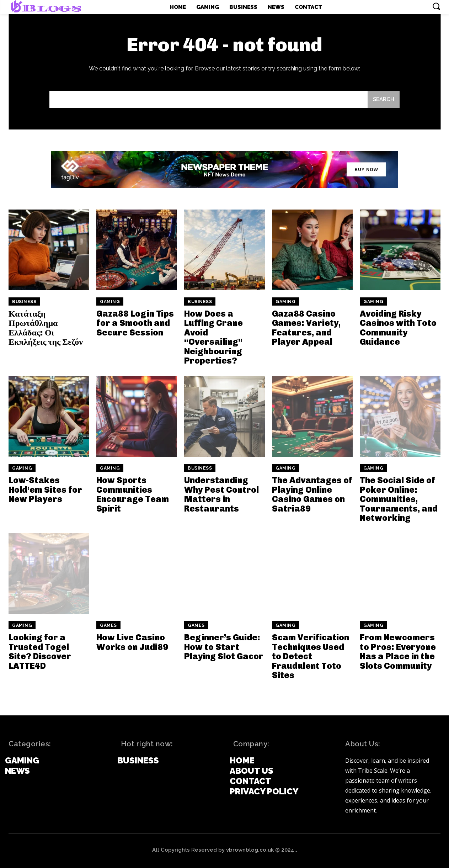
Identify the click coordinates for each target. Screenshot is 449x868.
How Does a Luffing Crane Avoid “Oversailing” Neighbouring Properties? (213, 337)
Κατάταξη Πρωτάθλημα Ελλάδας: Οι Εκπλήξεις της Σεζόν (46, 328)
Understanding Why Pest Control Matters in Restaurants (221, 494)
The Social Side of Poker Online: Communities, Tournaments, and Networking (399, 499)
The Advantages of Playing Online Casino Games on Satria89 (312, 494)
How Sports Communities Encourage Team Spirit (133, 494)
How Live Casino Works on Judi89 (132, 642)
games (108, 625)
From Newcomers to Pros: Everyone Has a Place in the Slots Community (398, 651)
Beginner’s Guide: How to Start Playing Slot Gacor (224, 647)
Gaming (110, 302)
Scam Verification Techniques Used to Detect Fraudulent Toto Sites (311, 656)
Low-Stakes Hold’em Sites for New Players (45, 489)
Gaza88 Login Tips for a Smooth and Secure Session (135, 323)
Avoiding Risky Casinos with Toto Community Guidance (398, 328)
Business (24, 302)
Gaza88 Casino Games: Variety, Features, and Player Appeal (306, 328)
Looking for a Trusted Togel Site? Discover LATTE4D (40, 651)
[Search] (384, 99)
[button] (436, 6)
